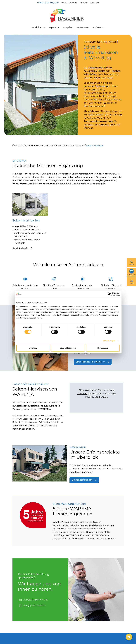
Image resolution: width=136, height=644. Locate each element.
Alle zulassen (103, 348)
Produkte (37, 27)
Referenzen (83, 27)
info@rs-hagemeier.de (36, 600)
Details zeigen (109, 341)
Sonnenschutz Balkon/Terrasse (56, 146)
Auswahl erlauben (68, 348)
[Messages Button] (129, 637)
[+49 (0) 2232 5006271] (131, 263)
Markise (27, 174)
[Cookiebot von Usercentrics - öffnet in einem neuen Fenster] (109, 294)
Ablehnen (33, 348)
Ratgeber (68, 27)
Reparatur (54, 27)
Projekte (97, 27)
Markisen (79, 146)
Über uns (95, 3)
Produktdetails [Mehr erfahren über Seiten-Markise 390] (22, 248)
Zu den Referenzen (84, 480)
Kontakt (84, 3)
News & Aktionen (69, 3)
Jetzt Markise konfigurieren (93, 362)
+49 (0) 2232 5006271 (48, 3)
